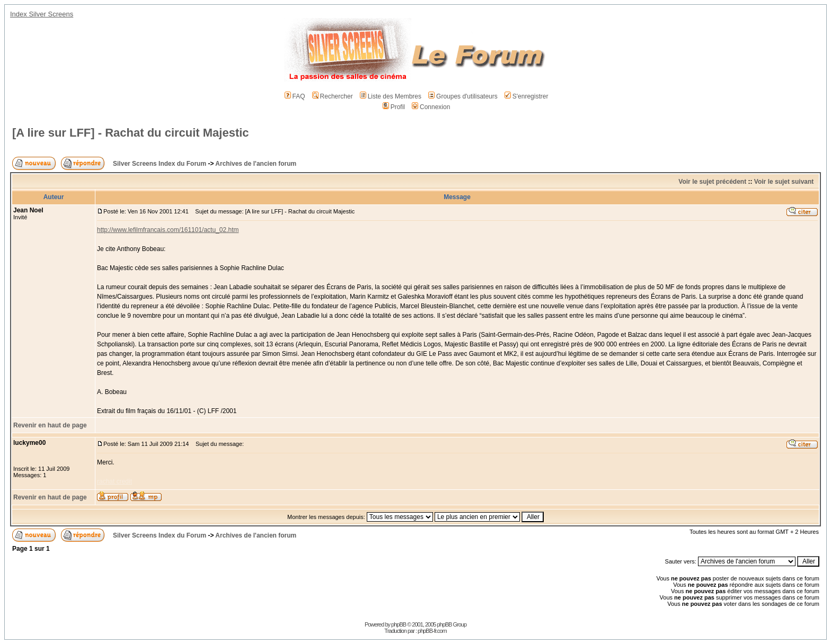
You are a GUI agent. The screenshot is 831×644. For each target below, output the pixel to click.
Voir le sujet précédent (712, 182)
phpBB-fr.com (432, 631)
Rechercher (333, 96)
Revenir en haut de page (50, 425)
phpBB (399, 624)
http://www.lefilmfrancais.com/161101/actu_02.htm (168, 230)
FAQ (295, 96)
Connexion (431, 107)
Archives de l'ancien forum (256, 164)
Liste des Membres (391, 96)
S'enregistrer (527, 96)
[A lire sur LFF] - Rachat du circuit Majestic (131, 133)
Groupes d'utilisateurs (463, 96)
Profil (394, 107)
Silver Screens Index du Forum (160, 164)
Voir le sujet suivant (784, 182)
